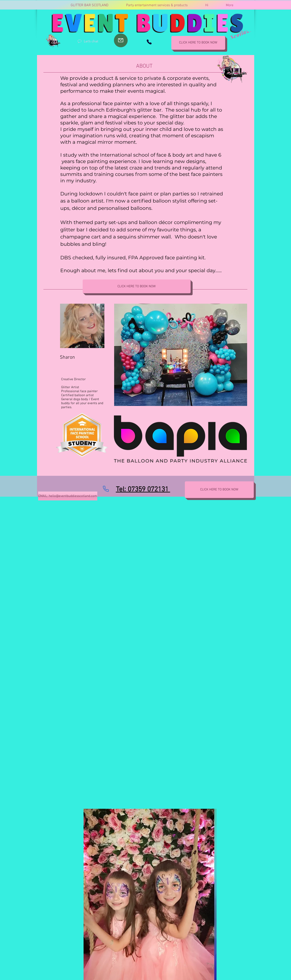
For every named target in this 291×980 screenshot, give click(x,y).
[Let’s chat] (88, 41)
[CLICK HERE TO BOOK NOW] (198, 43)
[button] (250, 27)
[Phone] (149, 42)
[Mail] (121, 40)
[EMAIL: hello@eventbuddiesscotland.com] (68, 496)
